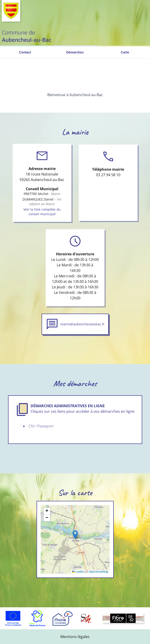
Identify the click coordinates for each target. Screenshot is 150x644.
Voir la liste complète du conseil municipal (42, 212)
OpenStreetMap (99, 572)
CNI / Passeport (41, 426)
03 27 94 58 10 (108, 175)
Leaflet (78, 572)
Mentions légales (75, 637)
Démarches (75, 52)
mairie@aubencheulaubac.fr (82, 324)
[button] (75, 535)
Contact (25, 52)
